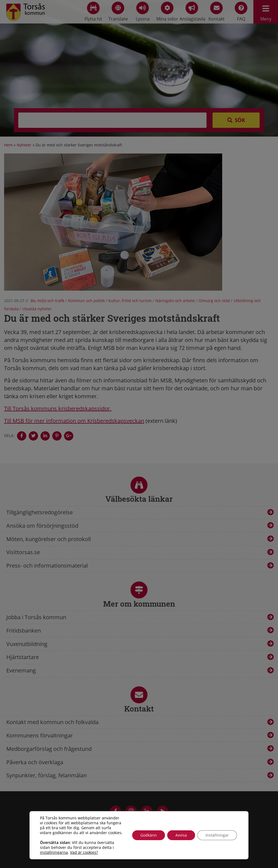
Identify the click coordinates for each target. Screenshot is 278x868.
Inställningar (217, 835)
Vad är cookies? (84, 852)
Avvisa (181, 835)
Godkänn (149, 835)
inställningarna (54, 852)
